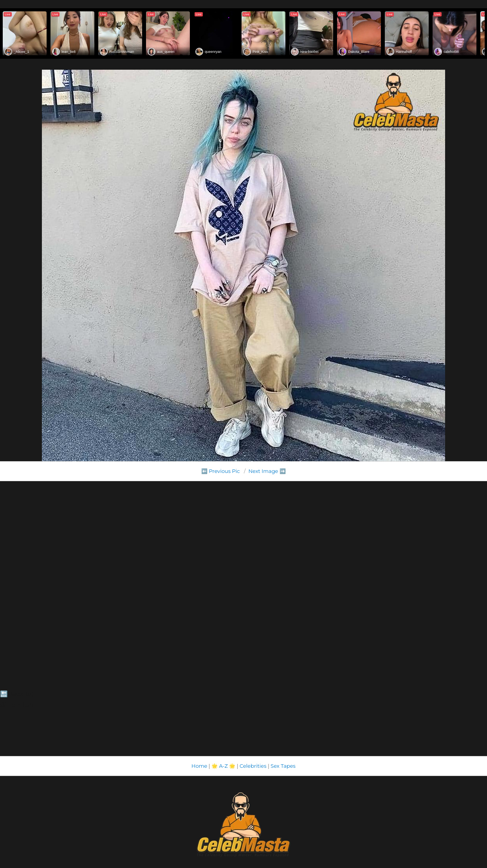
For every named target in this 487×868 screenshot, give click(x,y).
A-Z (223, 766)
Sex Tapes (283, 766)
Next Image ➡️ (267, 471)
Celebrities (253, 766)
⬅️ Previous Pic (221, 471)
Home (199, 766)
